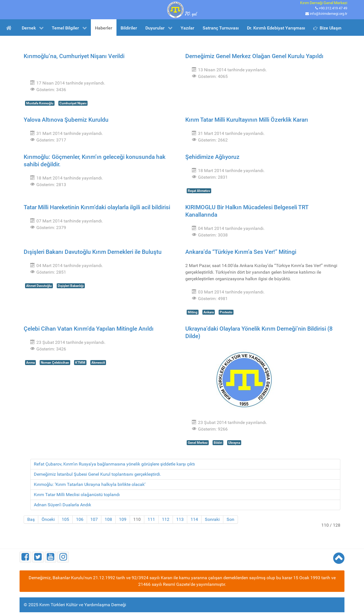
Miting (193, 312)
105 (65, 519)
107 (94, 519)
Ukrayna (234, 443)
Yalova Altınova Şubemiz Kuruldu (66, 120)
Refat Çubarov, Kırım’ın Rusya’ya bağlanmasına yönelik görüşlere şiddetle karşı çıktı (114, 464)
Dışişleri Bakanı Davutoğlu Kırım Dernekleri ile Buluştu (93, 252)
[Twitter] (38, 557)
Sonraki (212, 519)
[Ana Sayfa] (10, 28)
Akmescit (98, 363)
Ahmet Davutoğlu (39, 286)
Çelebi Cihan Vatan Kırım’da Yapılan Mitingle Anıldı (89, 329)
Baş (31, 519)
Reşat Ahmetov (199, 191)
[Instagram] (63, 557)
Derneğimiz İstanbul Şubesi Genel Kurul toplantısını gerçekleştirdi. (97, 474)
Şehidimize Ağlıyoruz (212, 157)
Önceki (48, 519)
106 (80, 519)
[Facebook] (25, 557)
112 (166, 519)
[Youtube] (51, 557)
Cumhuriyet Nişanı (73, 103)
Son (230, 519)
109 (123, 519)
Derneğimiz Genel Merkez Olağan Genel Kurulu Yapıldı (254, 56)
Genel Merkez (198, 443)
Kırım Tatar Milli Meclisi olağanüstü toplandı (77, 495)
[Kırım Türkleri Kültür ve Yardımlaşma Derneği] (182, 9)
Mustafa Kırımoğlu (40, 103)
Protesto (226, 312)
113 (180, 519)
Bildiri (218, 443)
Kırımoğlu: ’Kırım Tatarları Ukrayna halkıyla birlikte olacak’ (90, 484)
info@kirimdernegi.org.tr (328, 14)
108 (108, 519)
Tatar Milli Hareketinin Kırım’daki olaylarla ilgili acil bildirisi (97, 207)
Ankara (209, 312)
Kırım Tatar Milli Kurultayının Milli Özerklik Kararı (247, 120)
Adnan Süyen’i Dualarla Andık (63, 505)
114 (194, 519)
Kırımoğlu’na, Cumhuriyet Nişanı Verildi (74, 56)
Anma (30, 363)
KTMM (80, 363)
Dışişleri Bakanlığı (71, 286)
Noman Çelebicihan (55, 363)
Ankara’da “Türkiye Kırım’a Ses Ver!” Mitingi (241, 252)
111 (151, 519)
